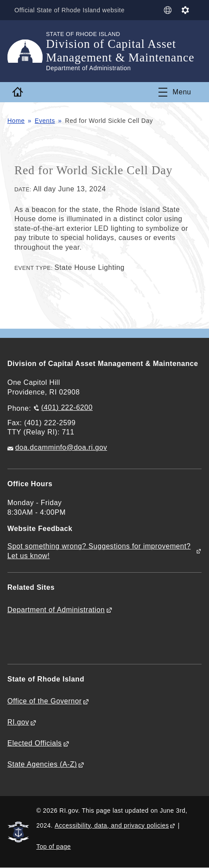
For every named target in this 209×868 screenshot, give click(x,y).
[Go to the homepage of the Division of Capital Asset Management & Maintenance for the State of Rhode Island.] (27, 51)
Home (16, 121)
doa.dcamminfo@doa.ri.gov (61, 447)
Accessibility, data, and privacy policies (112, 825)
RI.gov (18, 722)
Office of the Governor (45, 701)
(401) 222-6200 (67, 407)
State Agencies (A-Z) (42, 764)
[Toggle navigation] (175, 92)
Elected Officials (35, 743)
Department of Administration (56, 610)
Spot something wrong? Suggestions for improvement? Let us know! (99, 551)
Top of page (54, 846)
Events (45, 121)
